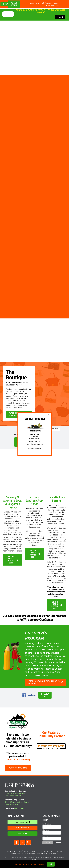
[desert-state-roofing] (51, 744)
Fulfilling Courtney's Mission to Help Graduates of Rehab (40, 11)
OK (51, 864)
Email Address (48, 824)
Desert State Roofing (18, 759)
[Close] (48, 415)
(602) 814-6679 (20, 808)
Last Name (46, 836)
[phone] (28, 842)
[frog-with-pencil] (13, 642)
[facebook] (16, 842)
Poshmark (54, 429)
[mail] (22, 842)
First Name (46, 830)
